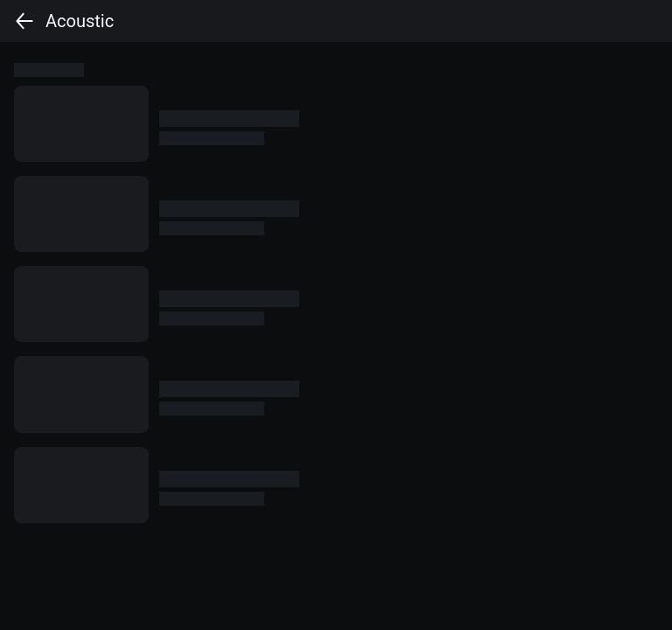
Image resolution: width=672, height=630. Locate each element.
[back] (24, 21)
